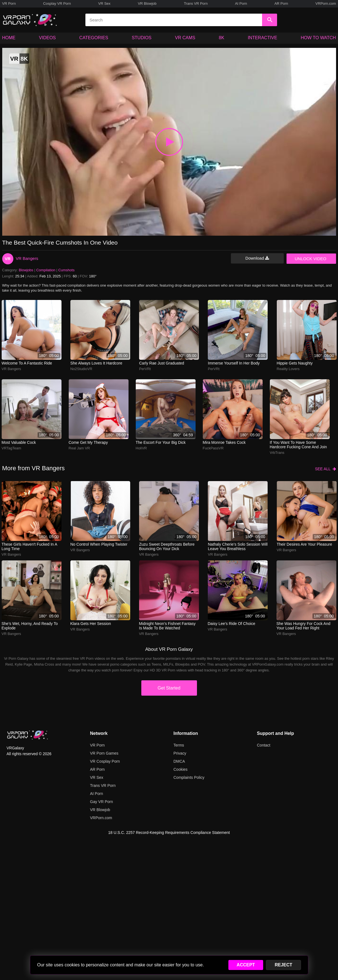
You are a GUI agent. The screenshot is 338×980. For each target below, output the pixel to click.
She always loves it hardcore (96, 363)
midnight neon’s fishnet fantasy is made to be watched (167, 626)
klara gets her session (91, 624)
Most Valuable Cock (19, 442)
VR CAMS (185, 38)
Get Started (169, 688)
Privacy (180, 753)
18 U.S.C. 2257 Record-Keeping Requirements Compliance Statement (169, 833)
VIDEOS (47, 38)
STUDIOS (141, 38)
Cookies (181, 769)
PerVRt (145, 369)
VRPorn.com (326, 3)
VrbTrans (277, 453)
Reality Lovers (288, 369)
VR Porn (9, 3)
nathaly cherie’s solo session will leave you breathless (238, 546)
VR (8, 259)
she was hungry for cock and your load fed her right (304, 626)
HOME (9, 38)
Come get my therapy (88, 442)
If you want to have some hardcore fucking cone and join (298, 445)
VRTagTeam (12, 448)
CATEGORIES (94, 38)
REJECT (283, 965)
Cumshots (66, 270)
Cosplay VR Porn (57, 3)
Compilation (46, 270)
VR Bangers (27, 258)
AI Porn (241, 3)
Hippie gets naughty (295, 363)
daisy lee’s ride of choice (232, 624)
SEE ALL (325, 469)
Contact (264, 745)
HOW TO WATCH (318, 38)
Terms (179, 745)
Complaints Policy (189, 777)
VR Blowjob (147, 3)
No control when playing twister (99, 544)
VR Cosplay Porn (105, 761)
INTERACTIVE (263, 38)
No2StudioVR (81, 369)
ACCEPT (246, 965)
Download (257, 258)
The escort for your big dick (161, 442)
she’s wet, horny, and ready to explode (30, 626)
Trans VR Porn (196, 3)
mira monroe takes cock (224, 442)
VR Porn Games (104, 753)
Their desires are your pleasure (304, 544)
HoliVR (141, 448)
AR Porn (281, 3)
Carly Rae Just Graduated (162, 363)
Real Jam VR (79, 448)
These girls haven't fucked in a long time (29, 546)
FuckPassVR (213, 448)
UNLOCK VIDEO (311, 259)
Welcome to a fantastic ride (27, 363)
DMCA (179, 761)
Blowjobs (26, 270)
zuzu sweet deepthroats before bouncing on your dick (167, 546)
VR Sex (104, 3)
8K (222, 38)
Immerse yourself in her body (234, 363)
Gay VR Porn (102, 802)
